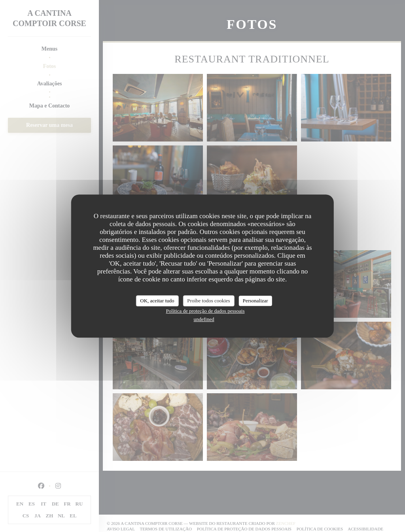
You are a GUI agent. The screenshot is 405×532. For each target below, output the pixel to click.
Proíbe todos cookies (208, 301)
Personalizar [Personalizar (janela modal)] (255, 301)
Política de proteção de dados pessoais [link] (205, 311)
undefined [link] (204, 319)
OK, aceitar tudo (157, 301)
